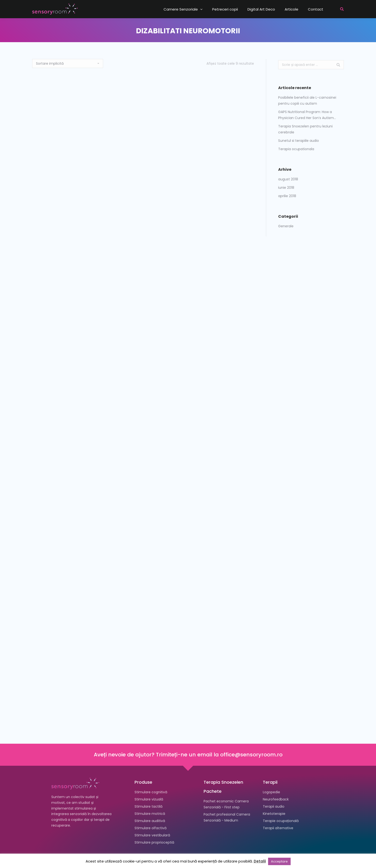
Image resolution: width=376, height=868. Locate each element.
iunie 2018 (286, 188)
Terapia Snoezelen (223, 782)
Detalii (260, 861)
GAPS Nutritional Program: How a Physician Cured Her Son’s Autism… (307, 115)
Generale (286, 226)
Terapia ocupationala (296, 149)
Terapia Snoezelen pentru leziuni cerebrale (305, 129)
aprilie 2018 (287, 196)
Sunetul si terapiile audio (299, 141)
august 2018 (288, 179)
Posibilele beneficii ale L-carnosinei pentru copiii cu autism (307, 100)
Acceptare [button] (279, 861)
